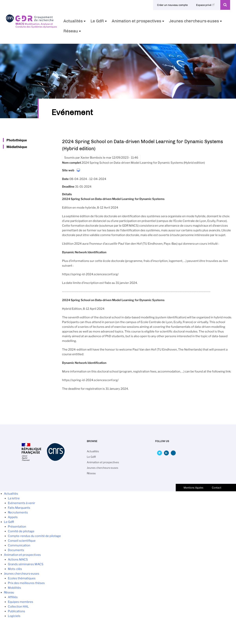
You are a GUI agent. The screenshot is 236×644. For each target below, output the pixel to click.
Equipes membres (21, 602)
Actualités (75, 22)
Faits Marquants (19, 508)
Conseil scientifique (22, 541)
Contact (217, 488)
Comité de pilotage (21, 531)
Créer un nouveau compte (172, 5)
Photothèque (17, 140)
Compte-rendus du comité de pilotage (34, 536)
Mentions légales (193, 488)
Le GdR (99, 22)
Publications (16, 611)
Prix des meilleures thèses (26, 583)
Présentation (17, 527)
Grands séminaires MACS (26, 564)
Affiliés (13, 597)
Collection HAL (18, 607)
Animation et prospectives (138, 22)
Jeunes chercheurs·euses (196, 22)
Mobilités (14, 588)
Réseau (73, 32)
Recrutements (18, 512)
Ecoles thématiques (22, 578)
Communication (19, 545)
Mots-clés (15, 569)
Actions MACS (18, 560)
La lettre (14, 498)
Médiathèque (17, 147)
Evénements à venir (21, 503)
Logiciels (14, 616)
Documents (16, 550)
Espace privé (206, 5)
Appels (13, 517)
